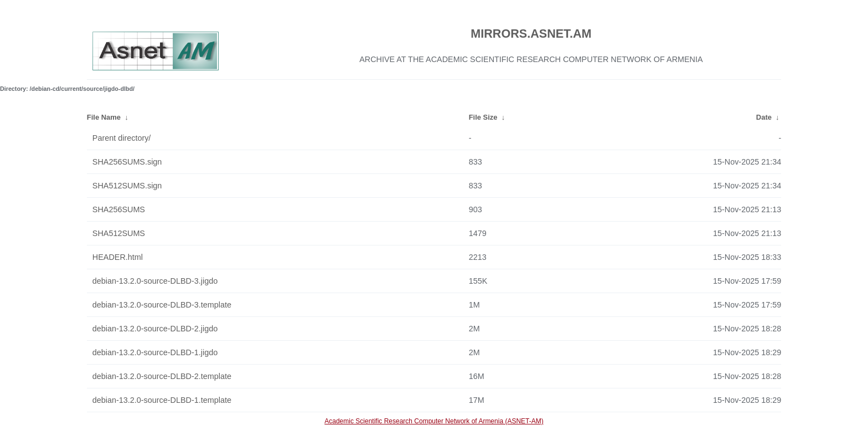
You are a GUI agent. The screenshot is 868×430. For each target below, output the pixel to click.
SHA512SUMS (119, 233)
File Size (483, 117)
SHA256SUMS (119, 209)
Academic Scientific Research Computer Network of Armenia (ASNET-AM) (434, 421)
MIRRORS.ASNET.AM (531, 34)
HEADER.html (118, 257)
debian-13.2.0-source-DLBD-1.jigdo (155, 352)
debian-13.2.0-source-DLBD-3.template (162, 305)
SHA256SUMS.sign (127, 162)
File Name (104, 117)
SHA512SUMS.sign (127, 186)
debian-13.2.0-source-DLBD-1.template (162, 400)
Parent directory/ (122, 138)
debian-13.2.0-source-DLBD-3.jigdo (155, 281)
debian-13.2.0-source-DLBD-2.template (162, 376)
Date (764, 117)
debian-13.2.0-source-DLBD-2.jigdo (155, 329)
